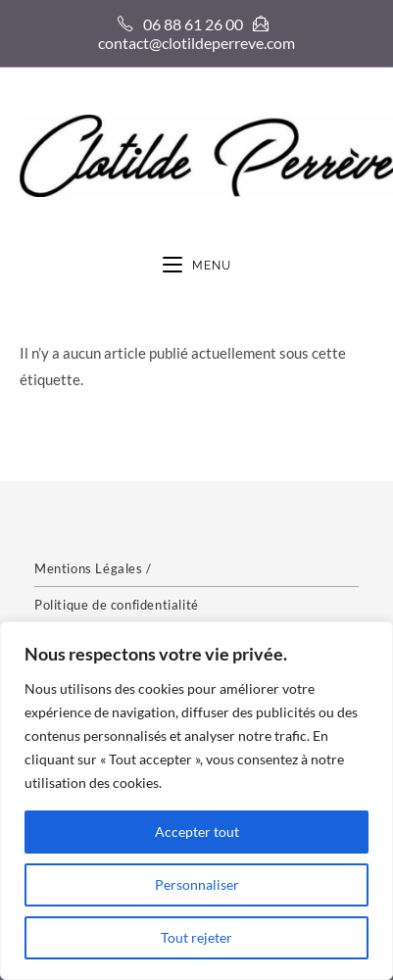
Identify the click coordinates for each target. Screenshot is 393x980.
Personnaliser (197, 884)
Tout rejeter (196, 937)
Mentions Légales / (93, 568)
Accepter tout (197, 832)
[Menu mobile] (197, 266)
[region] (196, 801)
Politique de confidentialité (117, 605)
